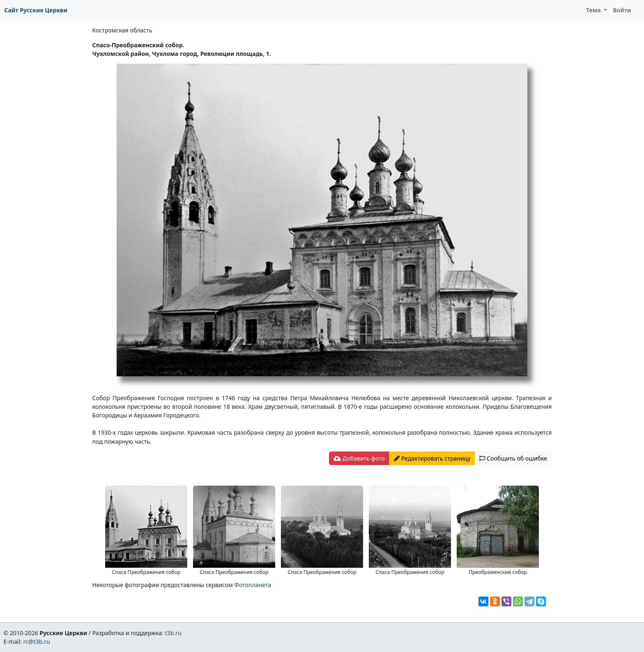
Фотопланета (253, 585)
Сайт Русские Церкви (36, 10)
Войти (622, 10)
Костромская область (122, 30)
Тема (594, 10)
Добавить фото (359, 458)
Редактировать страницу (432, 458)
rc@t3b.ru (37, 642)
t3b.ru (173, 633)
